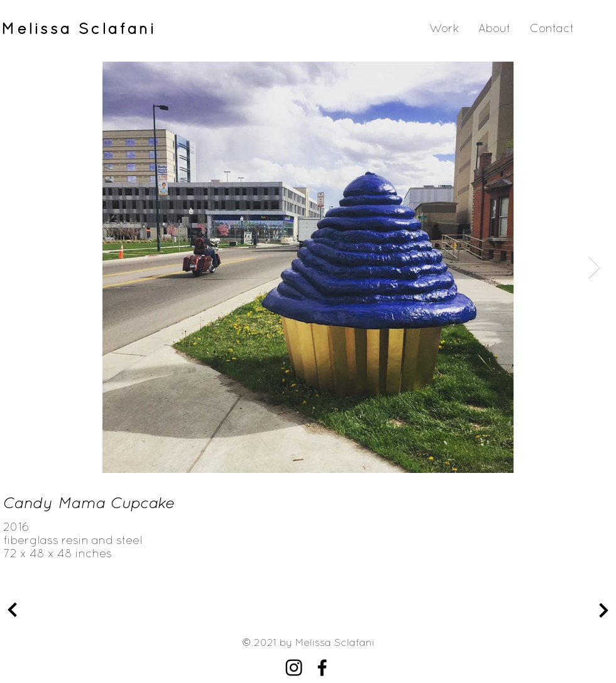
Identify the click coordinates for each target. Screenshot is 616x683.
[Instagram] (294, 668)
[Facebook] (322, 668)
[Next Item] (594, 268)
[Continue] (13, 610)
